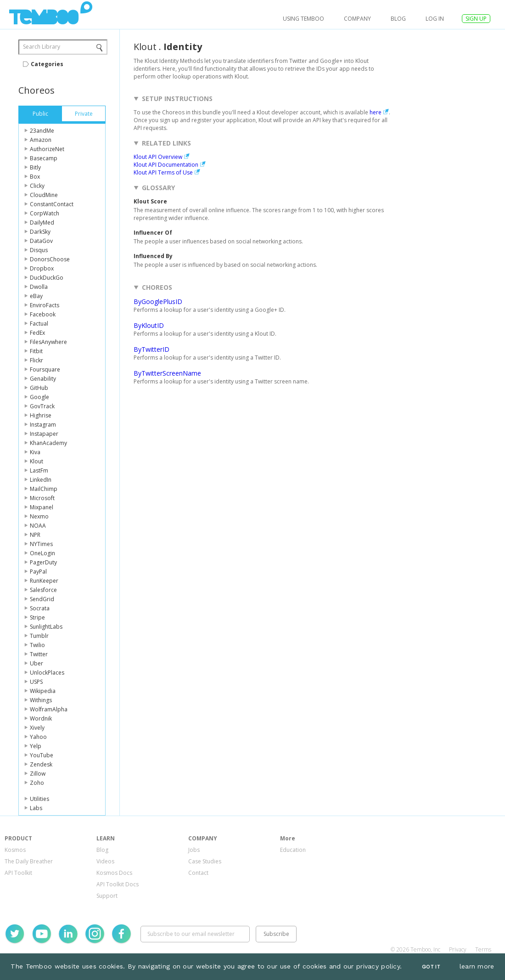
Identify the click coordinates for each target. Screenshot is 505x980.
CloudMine (44, 195)
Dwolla (39, 287)
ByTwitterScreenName (167, 373)
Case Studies (205, 861)
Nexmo (39, 516)
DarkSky (40, 232)
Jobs (194, 850)
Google (39, 397)
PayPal (38, 572)
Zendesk (41, 764)
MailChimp (44, 489)
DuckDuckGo (47, 278)
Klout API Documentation (166, 165)
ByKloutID (149, 325)
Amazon (41, 140)
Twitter (39, 654)
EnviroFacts (45, 305)
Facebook (43, 314)
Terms (483, 949)
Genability (43, 379)
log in (435, 19)
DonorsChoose (50, 259)
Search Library (42, 47)
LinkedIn (41, 480)
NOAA (38, 526)
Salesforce (43, 590)
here (376, 112)
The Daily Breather (29, 861)
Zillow (38, 774)
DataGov (41, 241)
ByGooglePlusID (158, 301)
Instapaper (44, 434)
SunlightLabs (46, 627)
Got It (431, 967)
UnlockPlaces (47, 673)
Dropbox (42, 268)
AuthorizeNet (47, 149)
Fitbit (36, 351)
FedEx (37, 333)
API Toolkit (18, 873)
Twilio (37, 645)
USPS (36, 682)
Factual (39, 324)
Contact (198, 873)
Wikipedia (43, 691)
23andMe (42, 131)
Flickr (36, 360)
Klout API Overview (158, 157)
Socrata (40, 608)
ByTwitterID (151, 349)
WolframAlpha (49, 709)
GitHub (39, 388)
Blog (398, 19)
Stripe (37, 617)
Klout (36, 461)
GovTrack (42, 406)
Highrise (41, 415)
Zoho (37, 783)
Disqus (39, 250)
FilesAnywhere (48, 342)
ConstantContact (52, 204)
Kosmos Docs (114, 873)
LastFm (39, 470)
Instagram (43, 425)
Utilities (39, 799)
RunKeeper (44, 581)
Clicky (37, 186)
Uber (36, 663)
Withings (41, 700)
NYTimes (41, 544)
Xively (37, 728)
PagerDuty (43, 562)
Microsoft (42, 498)
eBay (36, 296)
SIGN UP (476, 19)
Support (107, 896)
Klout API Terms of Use (163, 172)
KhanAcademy (48, 443)
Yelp (36, 746)
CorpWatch (45, 213)
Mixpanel (42, 507)
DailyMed (42, 222)
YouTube (42, 755)
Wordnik (41, 718)
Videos (105, 861)
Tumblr (39, 636)
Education (293, 850)
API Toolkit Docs (118, 884)
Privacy (458, 949)
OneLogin (42, 553)
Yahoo (38, 737)
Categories (47, 64)
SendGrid (42, 599)
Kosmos (15, 850)
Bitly (35, 167)
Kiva (35, 452)
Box (35, 177)
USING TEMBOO (303, 19)
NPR (35, 535)
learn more (477, 966)
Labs (36, 808)
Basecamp (44, 158)
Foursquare (45, 369)
